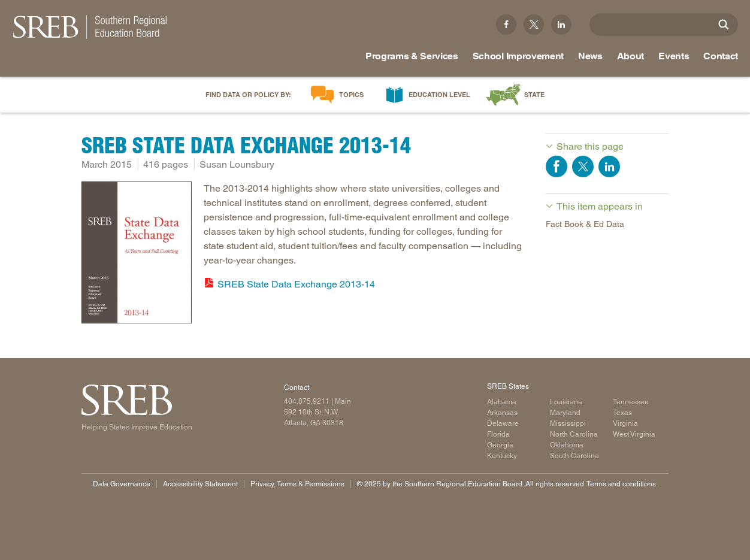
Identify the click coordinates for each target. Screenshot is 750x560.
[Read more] (137, 255)
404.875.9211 (307, 401)
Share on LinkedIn (609, 167)
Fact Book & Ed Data (585, 224)
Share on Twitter (583, 167)
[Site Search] (724, 25)
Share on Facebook (557, 167)
